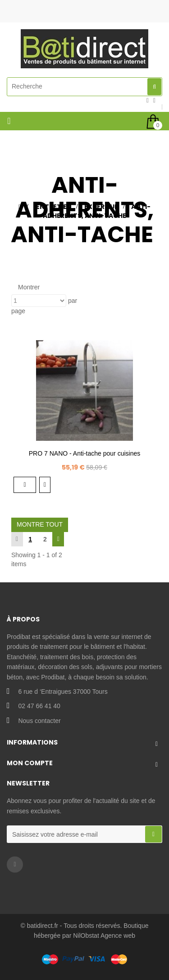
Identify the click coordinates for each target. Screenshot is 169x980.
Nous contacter (39, 721)
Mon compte (30, 763)
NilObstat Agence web (104, 936)
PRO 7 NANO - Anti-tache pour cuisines (84, 453)
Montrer (29, 287)
